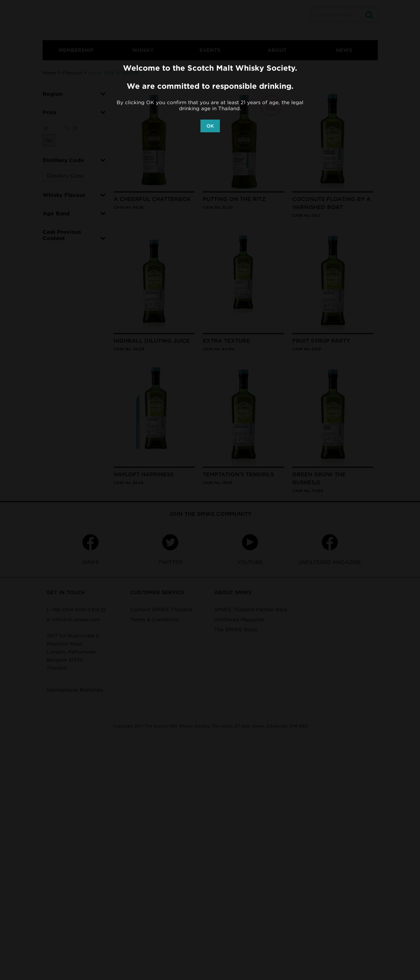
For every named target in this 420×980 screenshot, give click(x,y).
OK (210, 126)
